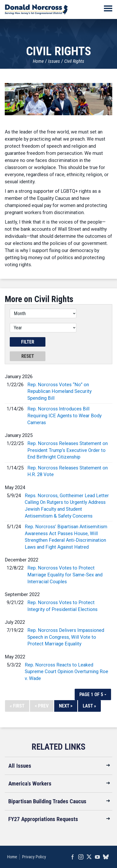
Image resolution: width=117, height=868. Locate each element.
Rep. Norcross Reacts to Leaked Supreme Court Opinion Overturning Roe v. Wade (66, 672)
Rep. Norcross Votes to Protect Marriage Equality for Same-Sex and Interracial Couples (65, 575)
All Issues (20, 766)
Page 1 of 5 (93, 694)
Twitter (89, 857)
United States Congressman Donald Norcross (36, 9)
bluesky (106, 857)
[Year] (43, 328)
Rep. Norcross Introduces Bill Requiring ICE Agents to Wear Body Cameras (64, 416)
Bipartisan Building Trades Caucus (47, 801)
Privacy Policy (34, 857)
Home (38, 61)
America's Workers (30, 784)
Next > (66, 706)
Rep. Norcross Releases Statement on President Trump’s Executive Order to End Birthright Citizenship (68, 450)
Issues (54, 61)
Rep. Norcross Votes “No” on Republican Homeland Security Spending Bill (59, 391)
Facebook (72, 857)
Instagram (81, 857)
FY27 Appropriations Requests (43, 819)
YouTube (97, 857)
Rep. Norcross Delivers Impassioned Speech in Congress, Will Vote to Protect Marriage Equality (66, 637)
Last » (89, 706)
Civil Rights (74, 61)
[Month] (43, 313)
